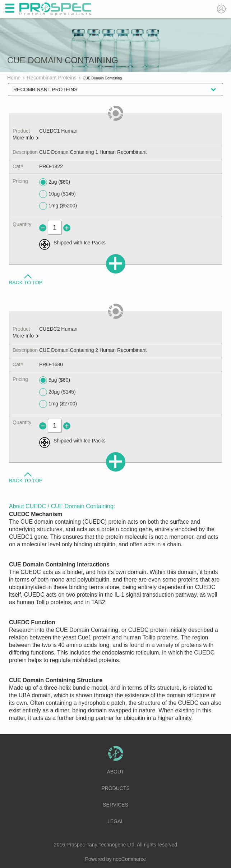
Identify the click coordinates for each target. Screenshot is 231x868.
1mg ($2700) (58, 404)
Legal (115, 821)
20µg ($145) (57, 392)
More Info (26, 138)
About (115, 772)
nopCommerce (130, 859)
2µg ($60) (55, 182)
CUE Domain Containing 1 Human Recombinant (93, 152)
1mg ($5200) (58, 206)
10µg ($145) (57, 194)
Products (115, 788)
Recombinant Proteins (45, 89)
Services (115, 805)
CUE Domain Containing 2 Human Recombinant (93, 350)
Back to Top (26, 282)
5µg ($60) (55, 380)
